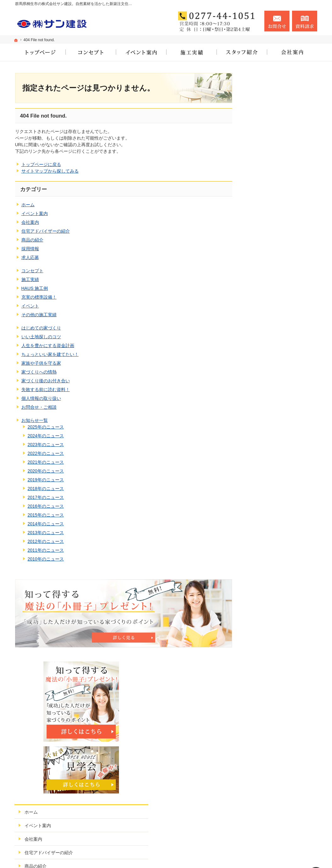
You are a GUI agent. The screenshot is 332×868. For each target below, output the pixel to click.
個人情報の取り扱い (41, 398)
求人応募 (30, 257)
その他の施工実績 (39, 315)
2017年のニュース (46, 497)
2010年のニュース (46, 559)
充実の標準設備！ (39, 297)
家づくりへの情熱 (39, 372)
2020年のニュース (46, 471)
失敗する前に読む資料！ (46, 390)
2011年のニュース (46, 550)
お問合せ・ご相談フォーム (279, 830)
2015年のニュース (46, 515)
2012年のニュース (46, 541)
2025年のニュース (46, 427)
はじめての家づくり (41, 328)
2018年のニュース (46, 489)
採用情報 (30, 249)
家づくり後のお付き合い (46, 381)
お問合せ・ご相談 (39, 407)
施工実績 (30, 279)
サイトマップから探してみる (50, 171)
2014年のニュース (46, 524)
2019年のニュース (46, 480)
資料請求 (305, 21)
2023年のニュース (46, 445)
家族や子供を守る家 (41, 363)
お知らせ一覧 (35, 420)
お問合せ (277, 21)
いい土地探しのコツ (41, 337)
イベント (30, 306)
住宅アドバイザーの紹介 (46, 231)
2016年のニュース (46, 506)
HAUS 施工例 (35, 288)
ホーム (28, 205)
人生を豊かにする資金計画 (48, 346)
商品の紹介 (32, 240)
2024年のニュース (46, 436)
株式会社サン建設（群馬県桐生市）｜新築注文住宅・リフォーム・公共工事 (234, 856)
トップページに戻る (41, 164)
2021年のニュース (46, 462)
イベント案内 (35, 213)
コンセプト (32, 271)
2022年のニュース (46, 453)
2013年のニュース (46, 533)
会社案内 (30, 222)
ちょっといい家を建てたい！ (50, 354)
